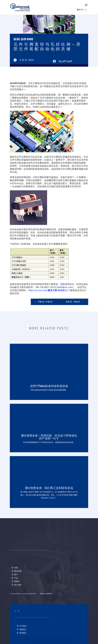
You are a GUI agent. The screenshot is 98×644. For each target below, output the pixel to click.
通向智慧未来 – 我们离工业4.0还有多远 (49, 488)
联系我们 (23, 633)
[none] (81, 10)
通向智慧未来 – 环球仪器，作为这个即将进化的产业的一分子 (49, 437)
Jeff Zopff (67, 61)
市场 (16, 568)
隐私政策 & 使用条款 (46, 594)
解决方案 (18, 571)
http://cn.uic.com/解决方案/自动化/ (47, 290)
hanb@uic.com (65, 287)
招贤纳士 (23, 629)
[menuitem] (81, 10)
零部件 (17, 581)
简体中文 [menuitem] (80, 10)
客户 (16, 574)
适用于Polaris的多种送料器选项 (49, 386)
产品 (16, 578)
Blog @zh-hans (23, 39)
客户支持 (18, 585)
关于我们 (23, 626)
